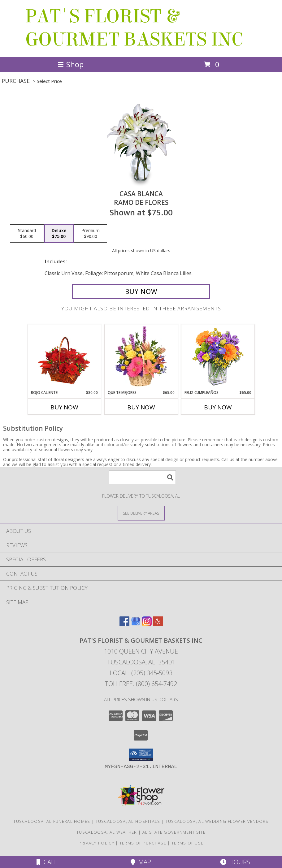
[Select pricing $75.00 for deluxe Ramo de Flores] (59, 234)
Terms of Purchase (143, 843)
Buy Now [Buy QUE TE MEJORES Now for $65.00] (141, 407)
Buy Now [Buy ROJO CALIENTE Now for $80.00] (64, 407)
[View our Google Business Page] (136, 624)
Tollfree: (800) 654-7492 (141, 684)
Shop (71, 64)
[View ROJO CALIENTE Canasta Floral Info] (64, 357)
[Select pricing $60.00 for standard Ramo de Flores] (27, 234)
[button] (141, 755)
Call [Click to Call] (47, 862)
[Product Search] (142, 477)
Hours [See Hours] (235, 862)
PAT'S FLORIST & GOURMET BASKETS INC (134, 28)
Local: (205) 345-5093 (141, 673)
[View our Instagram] (147, 624)
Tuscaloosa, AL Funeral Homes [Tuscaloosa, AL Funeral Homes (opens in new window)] (52, 821)
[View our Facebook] (124, 624)
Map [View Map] (141, 862)
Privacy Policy (96, 843)
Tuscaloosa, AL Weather (107, 832)
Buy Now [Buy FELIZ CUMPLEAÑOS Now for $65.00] (218, 407)
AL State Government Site (174, 832)
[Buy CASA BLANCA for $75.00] (141, 291)
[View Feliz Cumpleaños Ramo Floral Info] (218, 357)
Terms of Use (188, 843)
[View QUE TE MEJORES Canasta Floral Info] (141, 357)
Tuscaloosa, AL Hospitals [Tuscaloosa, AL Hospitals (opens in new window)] (128, 821)
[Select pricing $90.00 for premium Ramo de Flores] (91, 234)
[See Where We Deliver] (141, 513)
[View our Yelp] (158, 624)
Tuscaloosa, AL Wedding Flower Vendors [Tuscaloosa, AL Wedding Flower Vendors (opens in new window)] (217, 821)
